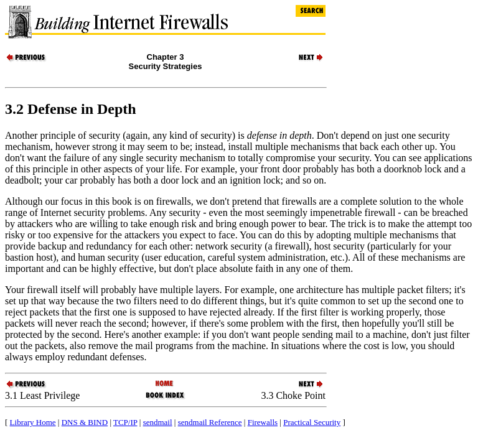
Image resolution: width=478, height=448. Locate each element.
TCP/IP (125, 422)
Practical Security (312, 422)
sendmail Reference (210, 422)
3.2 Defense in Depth (71, 109)
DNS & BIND (85, 422)
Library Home (33, 422)
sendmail (158, 422)
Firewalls (263, 422)
